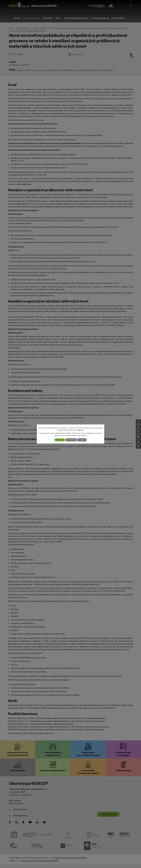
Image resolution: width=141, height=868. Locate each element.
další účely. (81, 430)
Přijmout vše (59, 440)
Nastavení (82, 440)
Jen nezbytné (71, 440)
